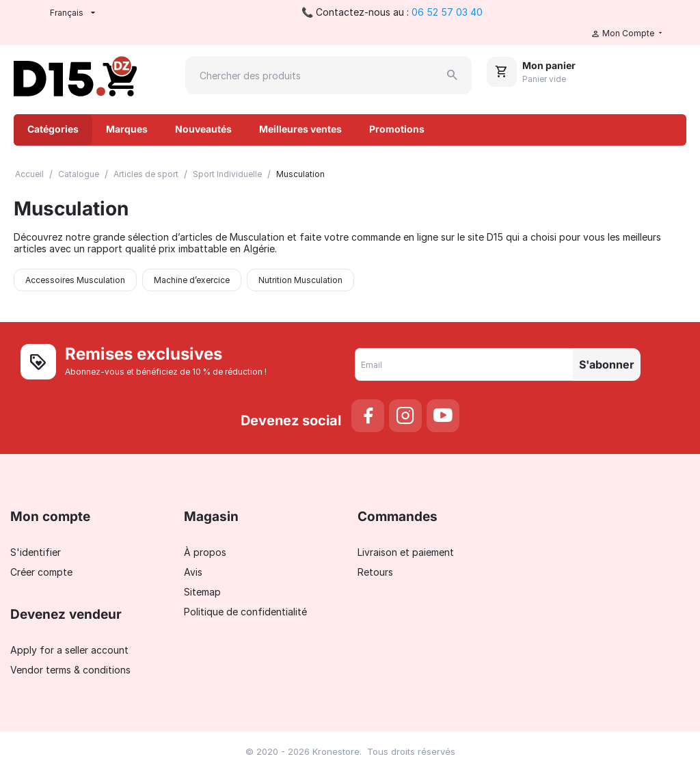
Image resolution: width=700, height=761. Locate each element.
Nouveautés (203, 129)
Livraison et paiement (406, 552)
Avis (193, 572)
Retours (375, 572)
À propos (205, 552)
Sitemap (202, 592)
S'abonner (607, 364)
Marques (127, 129)
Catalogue (79, 174)
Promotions (397, 129)
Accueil (29, 174)
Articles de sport (146, 174)
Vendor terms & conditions (70, 670)
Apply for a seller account (69, 650)
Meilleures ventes (300, 129)
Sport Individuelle (227, 174)
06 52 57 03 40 (447, 12)
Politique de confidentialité (245, 612)
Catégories (53, 129)
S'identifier (36, 552)
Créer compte (41, 572)
